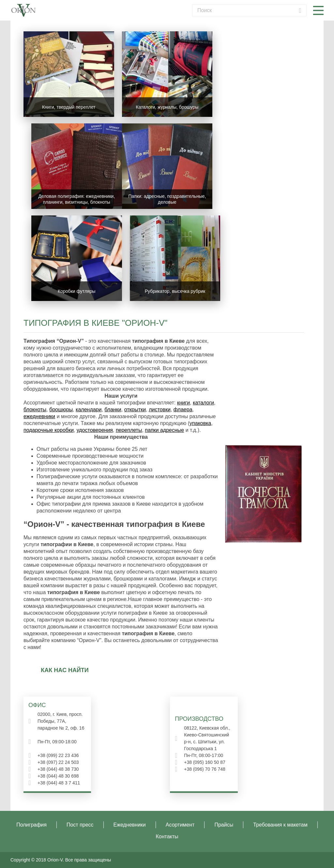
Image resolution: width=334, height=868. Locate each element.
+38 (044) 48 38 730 (58, 769)
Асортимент (180, 825)
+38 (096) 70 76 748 (205, 769)
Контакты (167, 836)
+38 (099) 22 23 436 (58, 755)
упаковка (200, 423)
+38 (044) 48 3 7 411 (59, 783)
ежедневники (39, 416)
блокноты (35, 410)
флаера (183, 410)
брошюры (61, 410)
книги (184, 403)
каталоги (203, 403)
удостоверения (95, 430)
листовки (160, 410)
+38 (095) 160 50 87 (205, 762)
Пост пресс (80, 825)
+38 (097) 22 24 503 (58, 762)
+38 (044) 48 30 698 (58, 776)
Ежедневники (130, 825)
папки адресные (164, 430)
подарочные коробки (49, 430)
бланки (113, 410)
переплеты (129, 430)
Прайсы (224, 825)
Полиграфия (31, 825)
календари (89, 410)
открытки (135, 410)
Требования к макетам (280, 825)
